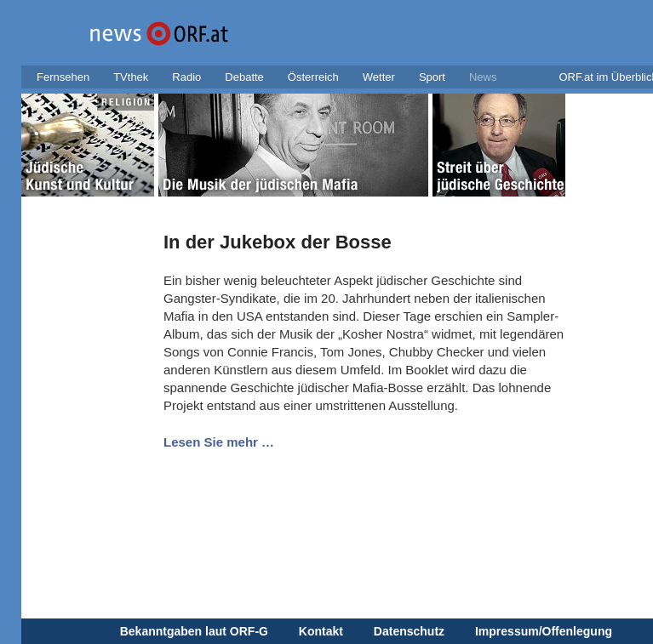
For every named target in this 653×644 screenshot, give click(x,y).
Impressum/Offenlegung (544, 631)
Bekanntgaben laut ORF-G (194, 631)
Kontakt (321, 631)
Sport (432, 77)
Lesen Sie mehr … (219, 442)
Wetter (379, 77)
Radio (186, 77)
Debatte (244, 77)
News (483, 77)
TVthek (131, 77)
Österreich (313, 77)
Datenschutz (409, 631)
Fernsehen (63, 77)
